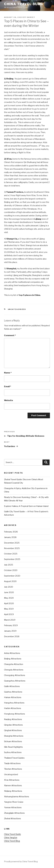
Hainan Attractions (13, 697)
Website (9, 400)
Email (8, 386)
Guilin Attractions (12, 686)
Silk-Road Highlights (13, 747)
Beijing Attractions (13, 659)
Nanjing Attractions (13, 719)
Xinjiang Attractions (13, 791)
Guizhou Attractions (13, 692)
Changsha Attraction (14, 664)
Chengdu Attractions (14, 670)
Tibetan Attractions (13, 769)
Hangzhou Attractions (14, 703)
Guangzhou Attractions (15, 681)
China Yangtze (11, 838)
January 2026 (10, 537)
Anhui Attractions (12, 653)
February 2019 (11, 625)
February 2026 (11, 532)
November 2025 (12, 548)
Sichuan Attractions (13, 741)
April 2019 (9, 614)
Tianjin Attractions (12, 763)
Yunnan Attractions (13, 807)
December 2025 (12, 543)
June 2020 (9, 592)
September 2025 (12, 559)
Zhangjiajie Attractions (14, 813)
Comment (10, 335)
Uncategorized (17, 309)
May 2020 (9, 598)
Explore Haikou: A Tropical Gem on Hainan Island (26, 506)
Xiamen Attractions (13, 786)
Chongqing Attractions (15, 675)
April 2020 (9, 603)
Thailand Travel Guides (14, 758)
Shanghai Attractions (14, 736)
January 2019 (10, 631)
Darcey (31, 17)
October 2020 (11, 570)
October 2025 (11, 554)
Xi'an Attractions (12, 780)
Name (8, 373)
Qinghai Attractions (13, 730)
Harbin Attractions (13, 708)
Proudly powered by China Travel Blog (21, 861)
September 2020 (12, 576)
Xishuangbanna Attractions (17, 797)
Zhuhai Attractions (12, 819)
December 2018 (12, 636)
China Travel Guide (12, 834)
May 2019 (9, 609)
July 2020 (9, 587)
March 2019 (10, 620)
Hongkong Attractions (15, 714)
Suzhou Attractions (13, 752)
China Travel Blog (24, 4)
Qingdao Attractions (13, 725)
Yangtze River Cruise (14, 802)
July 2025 (9, 565)
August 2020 (10, 581)
